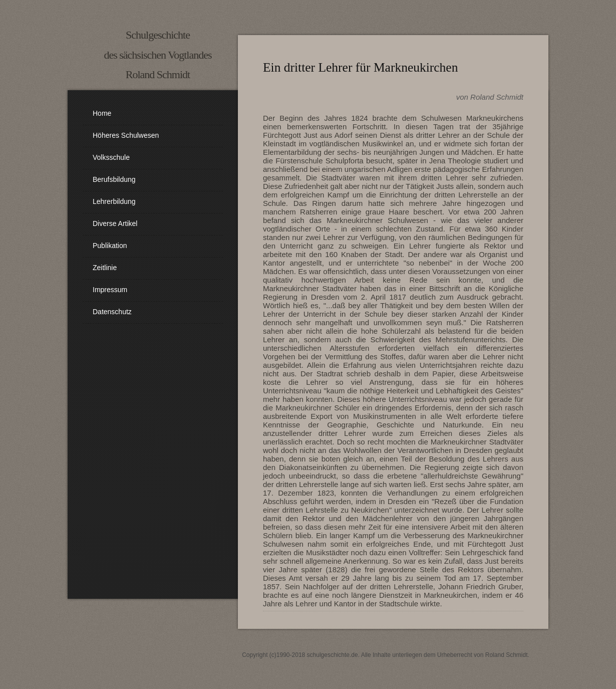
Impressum (110, 290)
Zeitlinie (105, 268)
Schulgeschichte (158, 35)
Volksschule (111, 157)
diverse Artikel (115, 223)
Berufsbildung (114, 179)
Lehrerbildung (114, 201)
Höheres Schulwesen (126, 135)
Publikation (110, 246)
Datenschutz (112, 312)
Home (102, 113)
